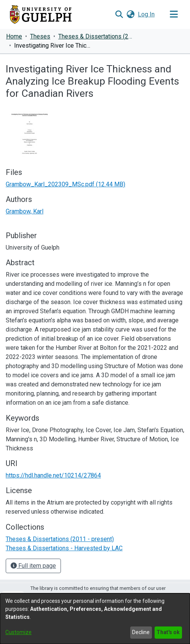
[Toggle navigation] (174, 14)
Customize (18, 632)
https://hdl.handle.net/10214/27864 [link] (53, 475)
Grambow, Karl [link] (25, 211)
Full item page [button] (33, 566)
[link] (65, 184)
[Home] (41, 14)
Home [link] (14, 36)
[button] (119, 14)
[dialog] (95, 619)
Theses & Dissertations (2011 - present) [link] (96, 36)
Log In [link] (147, 14)
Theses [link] (40, 36)
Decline (141, 632)
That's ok (168, 632)
